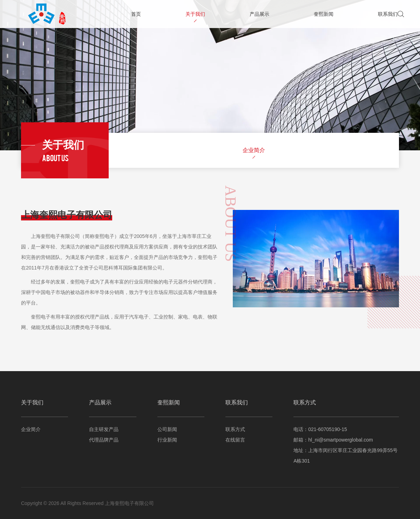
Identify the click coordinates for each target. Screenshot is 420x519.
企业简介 (254, 150)
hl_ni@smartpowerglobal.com (341, 440)
